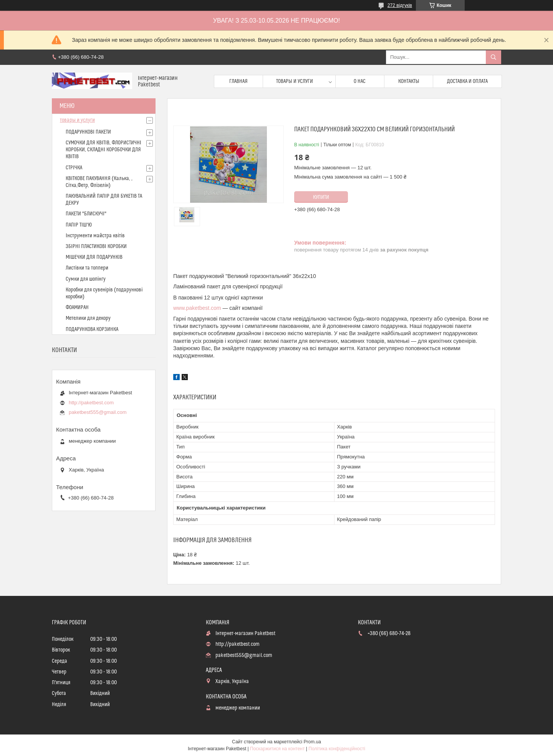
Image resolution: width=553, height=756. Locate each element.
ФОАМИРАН (77, 308)
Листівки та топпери (87, 268)
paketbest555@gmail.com (98, 412)
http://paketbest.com (91, 403)
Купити (321, 197)
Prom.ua (312, 742)
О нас (360, 81)
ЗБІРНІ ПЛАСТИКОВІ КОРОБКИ (96, 246)
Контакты (409, 81)
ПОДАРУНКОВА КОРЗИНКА (92, 329)
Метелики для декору (88, 318)
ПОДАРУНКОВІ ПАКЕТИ (88, 132)
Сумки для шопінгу (86, 279)
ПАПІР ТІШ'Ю (79, 225)
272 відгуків (400, 5)
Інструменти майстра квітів (95, 236)
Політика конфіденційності (337, 749)
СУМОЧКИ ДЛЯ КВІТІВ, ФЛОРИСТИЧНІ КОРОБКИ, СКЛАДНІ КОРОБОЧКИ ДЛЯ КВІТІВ (103, 150)
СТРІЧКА (74, 168)
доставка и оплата (467, 81)
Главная (238, 81)
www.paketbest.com (197, 308)
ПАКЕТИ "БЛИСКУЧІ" (86, 214)
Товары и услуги (295, 81)
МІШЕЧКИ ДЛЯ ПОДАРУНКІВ (94, 257)
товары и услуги (77, 120)
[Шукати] (493, 57)
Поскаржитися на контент (277, 749)
